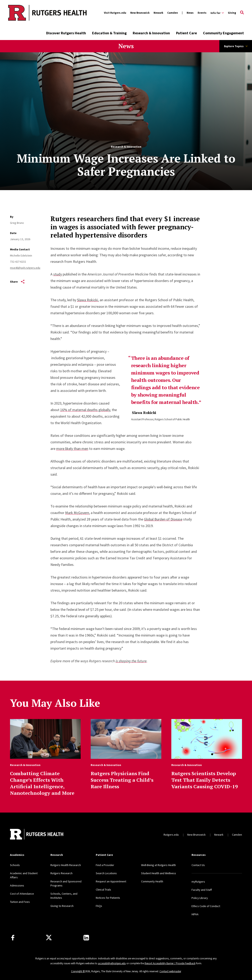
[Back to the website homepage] (31, 13)
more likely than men (72, 449)
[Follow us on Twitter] (49, 938)
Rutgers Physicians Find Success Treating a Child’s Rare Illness (122, 780)
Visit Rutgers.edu (115, 13)
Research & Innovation (151, 33)
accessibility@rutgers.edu (112, 963)
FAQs (99, 906)
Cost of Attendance (22, 894)
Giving (232, 13)
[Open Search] (242, 13)
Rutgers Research (61, 873)
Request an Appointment (111, 881)
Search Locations (106, 873)
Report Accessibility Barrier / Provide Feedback (170, 963)
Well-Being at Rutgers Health (158, 865)
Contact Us (198, 865)
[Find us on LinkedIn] (86, 938)
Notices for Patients (108, 898)
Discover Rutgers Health (66, 33)
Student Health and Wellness (159, 873)
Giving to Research (62, 906)
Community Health (152, 881)
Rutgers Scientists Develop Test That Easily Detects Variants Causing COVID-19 (205, 780)
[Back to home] (37, 835)
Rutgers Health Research (66, 865)
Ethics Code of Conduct (206, 906)
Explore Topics (236, 46)
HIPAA (195, 914)
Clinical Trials (103, 890)
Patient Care (186, 33)
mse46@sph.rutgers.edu (25, 268)
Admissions (17, 885)
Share (17, 282)
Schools (15, 865)
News (190, 13)
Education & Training (109, 33)
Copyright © (78, 971)
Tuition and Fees (20, 902)
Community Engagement (223, 33)
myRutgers (198, 882)
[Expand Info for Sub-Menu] (217, 13)
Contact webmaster (170, 971)
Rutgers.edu (171, 835)
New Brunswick (140, 13)
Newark (158, 13)
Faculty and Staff (202, 890)
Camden (173, 13)
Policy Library (200, 898)
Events (202, 13)
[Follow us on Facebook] (13, 938)
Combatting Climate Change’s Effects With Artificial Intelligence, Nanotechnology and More (42, 783)
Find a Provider (105, 865)
